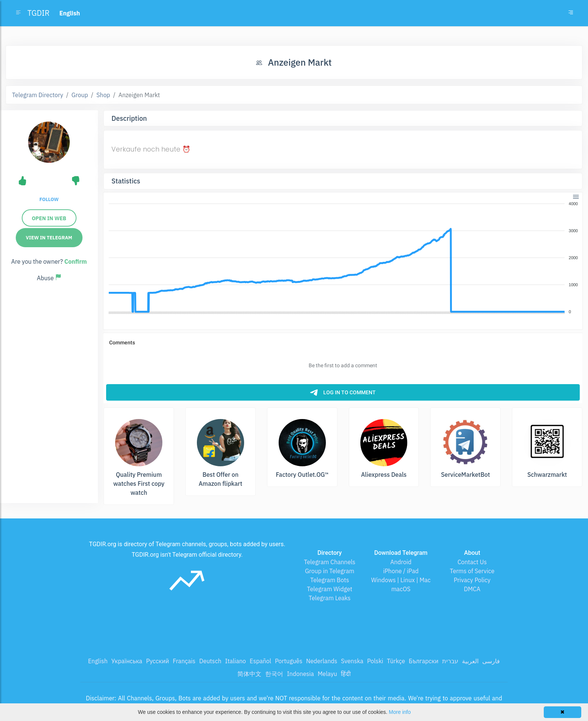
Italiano (235, 661)
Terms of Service (472, 571)
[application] (343, 258)
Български (424, 661)
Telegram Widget (330, 589)
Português (289, 661)
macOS (401, 589)
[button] (575, 196)
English (98, 661)
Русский (157, 661)
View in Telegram (49, 238)
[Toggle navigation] (571, 13)
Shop (103, 95)
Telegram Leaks (330, 598)
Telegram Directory (37, 95)
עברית (450, 661)
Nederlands (322, 661)
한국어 (274, 674)
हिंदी (346, 674)
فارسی (491, 661)
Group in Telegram (330, 571)
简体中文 (249, 674)
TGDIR (38, 13)
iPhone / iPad (401, 571)
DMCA (472, 589)
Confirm (76, 261)
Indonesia (300, 674)
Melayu (327, 674)
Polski (375, 661)
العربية (470, 661)
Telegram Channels (329, 562)
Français (184, 661)
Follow (49, 199)
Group (80, 95)
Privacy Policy (472, 580)
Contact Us (472, 562)
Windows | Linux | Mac (401, 580)
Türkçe (396, 661)
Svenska (352, 661)
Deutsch (210, 661)
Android (401, 562)
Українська (127, 661)
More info (400, 712)
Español (260, 661)
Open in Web (49, 218)
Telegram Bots (329, 580)
